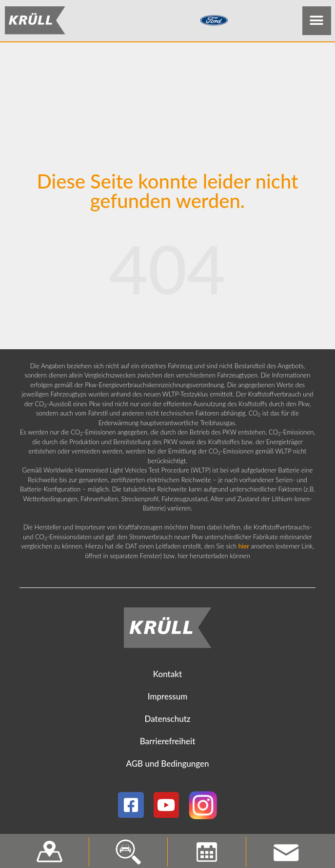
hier (244, 546)
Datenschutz (167, 719)
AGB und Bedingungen (167, 764)
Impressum (168, 696)
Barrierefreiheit (168, 741)
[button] (317, 21)
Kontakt (167, 674)
